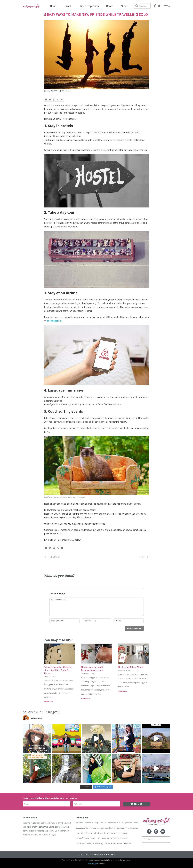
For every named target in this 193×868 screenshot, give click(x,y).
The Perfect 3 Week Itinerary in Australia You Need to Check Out (102, 838)
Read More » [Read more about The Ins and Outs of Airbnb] (122, 691)
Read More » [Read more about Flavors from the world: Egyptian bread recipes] (86, 698)
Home (53, 6)
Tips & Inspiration (89, 6)
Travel (68, 6)
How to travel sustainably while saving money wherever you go (102, 833)
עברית (167, 6)
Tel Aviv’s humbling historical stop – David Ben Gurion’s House (58, 670)
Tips (64, 91)
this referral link (54, 321)
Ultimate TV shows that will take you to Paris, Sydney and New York (103, 843)
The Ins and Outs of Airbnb (131, 667)
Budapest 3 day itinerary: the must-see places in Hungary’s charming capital (107, 828)
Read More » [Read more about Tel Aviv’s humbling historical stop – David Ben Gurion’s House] (49, 702)
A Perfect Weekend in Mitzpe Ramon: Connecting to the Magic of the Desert (107, 823)
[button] (46, 100)
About (124, 6)
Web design (92, 864)
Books (110, 6)
